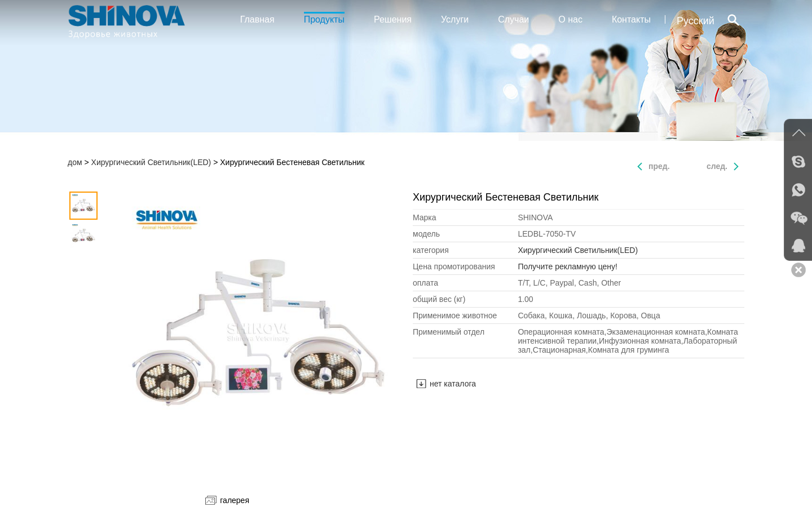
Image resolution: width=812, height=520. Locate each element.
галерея (227, 500)
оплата (425, 283)
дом (75, 162)
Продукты (324, 18)
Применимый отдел (449, 332)
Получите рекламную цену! (568, 266)
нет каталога (453, 384)
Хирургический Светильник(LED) (151, 162)
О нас (570, 19)
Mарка (424, 217)
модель (426, 234)
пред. (659, 166)
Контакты (631, 19)
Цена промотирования (454, 266)
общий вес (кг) (439, 299)
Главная (257, 19)
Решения (393, 19)
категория (431, 250)
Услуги (455, 19)
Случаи (513, 19)
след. (717, 166)
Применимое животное (455, 315)
